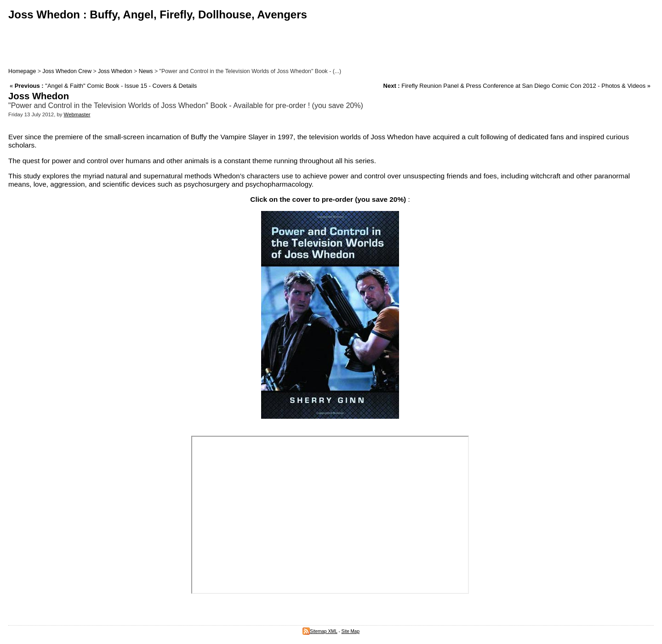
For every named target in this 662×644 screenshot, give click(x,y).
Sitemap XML (320, 631)
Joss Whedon (115, 71)
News (146, 71)
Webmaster (77, 114)
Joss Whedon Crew (67, 71)
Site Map (351, 631)
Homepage (22, 71)
